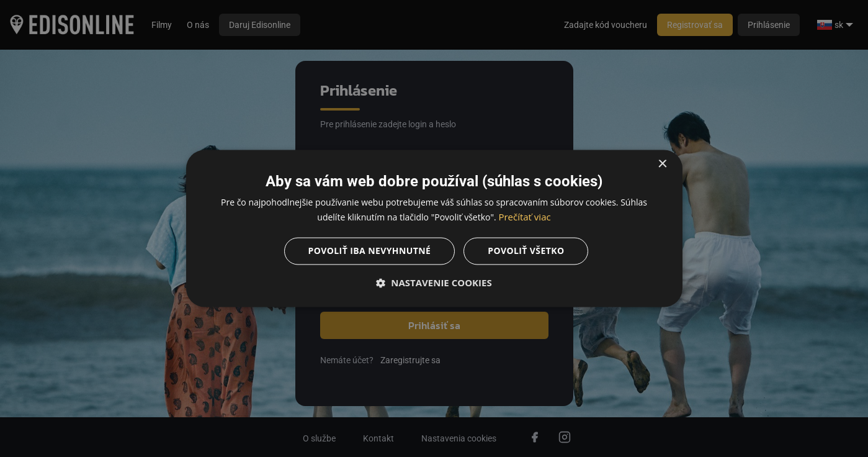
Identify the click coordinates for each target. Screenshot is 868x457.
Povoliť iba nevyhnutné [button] (370, 251)
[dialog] (434, 228)
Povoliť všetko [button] (526, 251)
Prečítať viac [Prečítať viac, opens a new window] (524, 217)
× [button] (662, 164)
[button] (434, 283)
